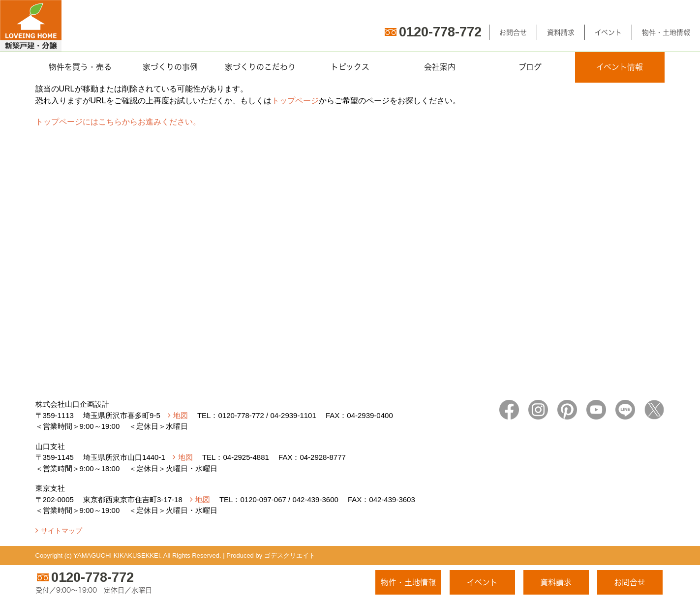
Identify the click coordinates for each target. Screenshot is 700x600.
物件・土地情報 (666, 32)
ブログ (530, 67)
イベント (608, 32)
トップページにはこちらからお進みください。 (118, 122)
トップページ (295, 101)
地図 (181, 415)
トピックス (350, 67)
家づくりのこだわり (260, 67)
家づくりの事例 (170, 67)
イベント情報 (620, 67)
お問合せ (513, 32)
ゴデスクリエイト (290, 555)
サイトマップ (61, 531)
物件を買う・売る (80, 67)
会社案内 (440, 67)
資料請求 (561, 32)
